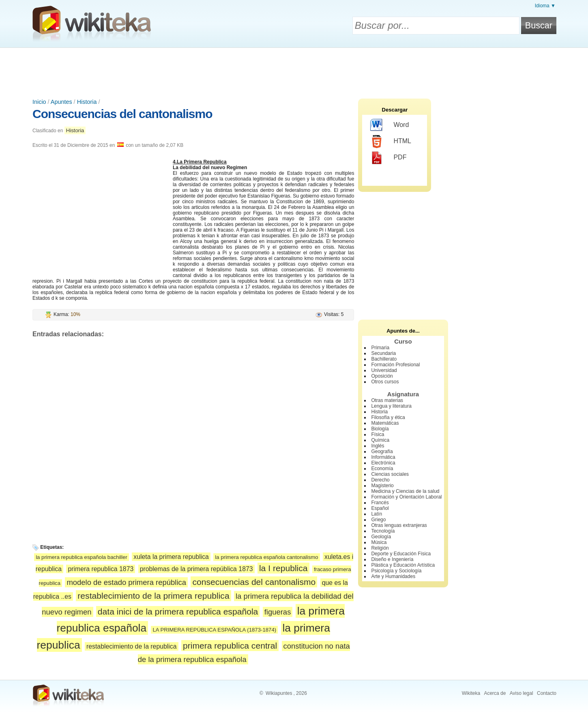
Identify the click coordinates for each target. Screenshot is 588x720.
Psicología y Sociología (396, 571)
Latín (377, 514)
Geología (381, 537)
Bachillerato (384, 359)
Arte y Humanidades (393, 576)
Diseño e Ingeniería (392, 559)
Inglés (378, 446)
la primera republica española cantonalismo (266, 557)
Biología (380, 429)
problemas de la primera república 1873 (196, 569)
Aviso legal (521, 693)
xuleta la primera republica (171, 557)
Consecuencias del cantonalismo (122, 114)
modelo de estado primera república (126, 582)
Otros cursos (385, 382)
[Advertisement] (294, 70)
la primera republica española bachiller (82, 557)
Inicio (39, 102)
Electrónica (383, 463)
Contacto (547, 693)
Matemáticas (385, 423)
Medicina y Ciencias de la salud (405, 491)
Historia (87, 102)
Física (378, 434)
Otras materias (387, 400)
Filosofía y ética (388, 417)
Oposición (382, 376)
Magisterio (382, 486)
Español (380, 508)
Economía (382, 469)
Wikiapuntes (279, 693)
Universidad (384, 370)
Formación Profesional (395, 365)
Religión (380, 548)
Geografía (382, 451)
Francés (380, 503)
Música (379, 542)
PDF (388, 158)
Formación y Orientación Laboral (406, 497)
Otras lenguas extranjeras (399, 525)
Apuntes (61, 102)
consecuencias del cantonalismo (254, 582)
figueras (278, 612)
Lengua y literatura (391, 406)
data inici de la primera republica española (178, 611)
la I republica (283, 568)
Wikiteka (471, 693)
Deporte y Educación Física (401, 554)
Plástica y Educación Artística (403, 565)
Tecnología (383, 531)
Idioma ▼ (545, 6)
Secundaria (383, 353)
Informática (383, 457)
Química (380, 440)
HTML (391, 142)
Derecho (380, 480)
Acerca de (495, 693)
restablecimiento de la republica (132, 646)
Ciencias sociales (390, 474)
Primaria (380, 348)
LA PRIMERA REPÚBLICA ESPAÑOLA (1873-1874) (214, 630)
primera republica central (230, 646)
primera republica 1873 (101, 569)
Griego (378, 520)
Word (389, 125)
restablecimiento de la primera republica (153, 596)
